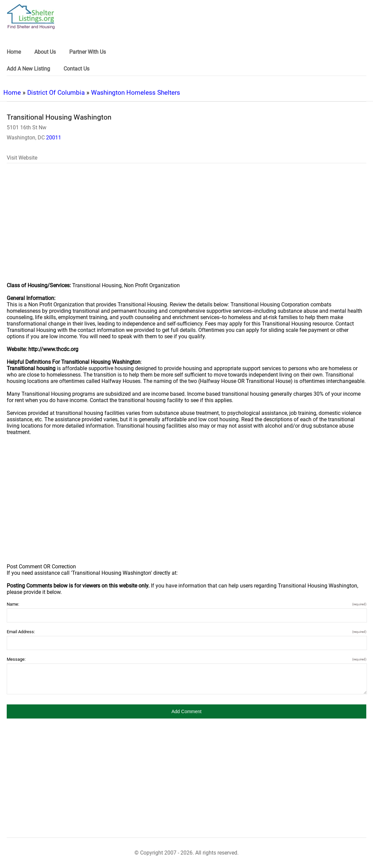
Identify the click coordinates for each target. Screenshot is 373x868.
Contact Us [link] (76, 69)
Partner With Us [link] (88, 52)
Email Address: (186, 632)
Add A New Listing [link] (28, 69)
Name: (186, 604)
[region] (186, 227)
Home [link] (14, 52)
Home (12, 93)
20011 (54, 138)
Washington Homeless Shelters (136, 93)
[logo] (31, 17)
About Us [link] (45, 52)
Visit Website (22, 158)
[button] (186, 711)
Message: (186, 659)
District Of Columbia (56, 93)
